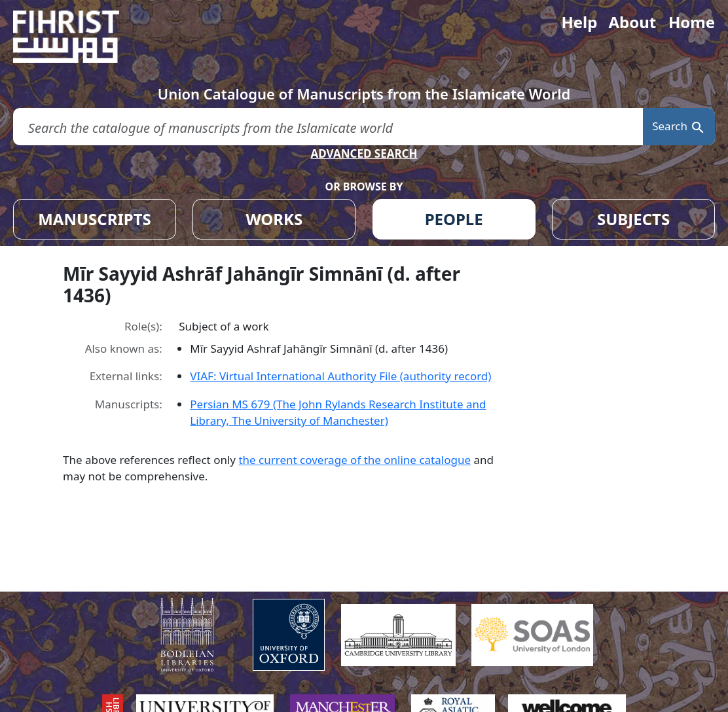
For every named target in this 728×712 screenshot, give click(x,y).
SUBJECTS (633, 219)
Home (692, 22)
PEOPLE (454, 219)
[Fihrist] (79, 37)
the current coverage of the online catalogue (355, 460)
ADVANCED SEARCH (364, 153)
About (632, 22)
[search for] (328, 127)
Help (579, 22)
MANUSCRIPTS (95, 219)
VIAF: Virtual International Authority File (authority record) (340, 376)
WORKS (274, 219)
